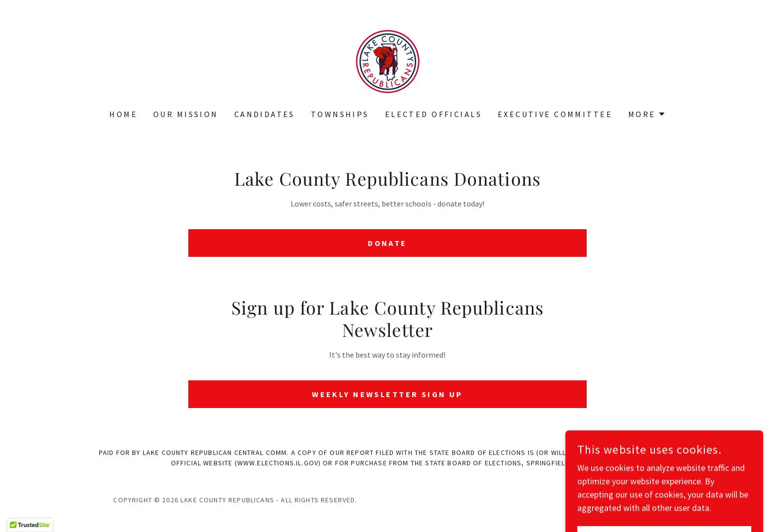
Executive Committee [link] (555, 114)
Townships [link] (340, 114)
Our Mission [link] (186, 114)
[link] (387, 61)
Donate (387, 243)
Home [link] (123, 114)
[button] (647, 114)
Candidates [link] (265, 114)
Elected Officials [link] (433, 114)
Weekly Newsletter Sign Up (387, 394)
